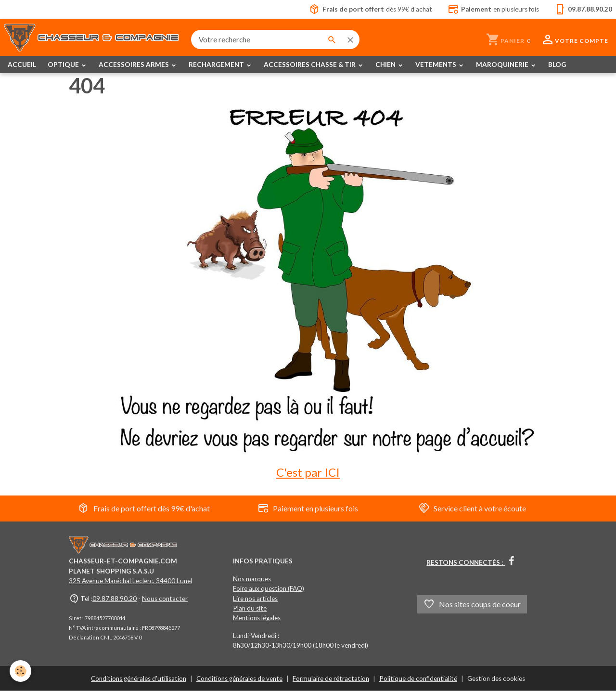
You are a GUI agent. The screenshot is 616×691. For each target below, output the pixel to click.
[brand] (92, 39)
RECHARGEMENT (217, 65)
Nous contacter (165, 599)
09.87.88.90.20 (115, 599)
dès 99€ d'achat (371, 10)
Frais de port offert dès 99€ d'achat (144, 508)
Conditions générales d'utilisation (139, 678)
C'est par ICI (308, 472)
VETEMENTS (436, 65)
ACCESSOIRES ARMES (135, 65)
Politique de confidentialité (418, 678)
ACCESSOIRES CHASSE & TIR (310, 65)
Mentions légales (257, 618)
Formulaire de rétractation (331, 678)
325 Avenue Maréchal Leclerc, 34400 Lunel (130, 581)
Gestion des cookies (496, 678)
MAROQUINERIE (503, 65)
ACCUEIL (22, 65)
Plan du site (250, 608)
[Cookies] (20, 671)
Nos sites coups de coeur (472, 604)
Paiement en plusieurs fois (308, 508)
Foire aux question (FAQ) (269, 588)
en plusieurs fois (493, 10)
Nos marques (252, 579)
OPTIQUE (64, 65)
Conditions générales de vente (239, 678)
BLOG (557, 65)
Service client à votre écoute (472, 508)
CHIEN (386, 65)
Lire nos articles (255, 599)
